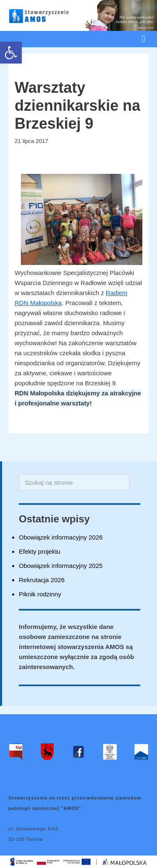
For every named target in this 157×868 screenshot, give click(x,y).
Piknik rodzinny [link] (40, 594)
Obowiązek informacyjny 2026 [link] (61, 537)
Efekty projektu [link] (40, 551)
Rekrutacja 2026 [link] (42, 580)
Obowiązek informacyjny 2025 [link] (61, 566)
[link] (11, 53)
